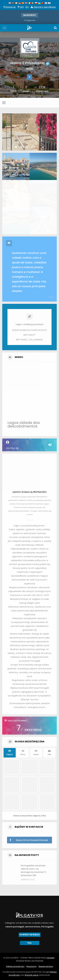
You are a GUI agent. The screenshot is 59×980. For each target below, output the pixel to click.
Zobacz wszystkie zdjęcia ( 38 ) (29, 816)
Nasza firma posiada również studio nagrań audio (28, 840)
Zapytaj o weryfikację (43, 7)
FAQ (21, 7)
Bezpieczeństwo (46, 966)
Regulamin (32, 966)
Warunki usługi (32, 975)
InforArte (50, 958)
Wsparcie (9, 7)
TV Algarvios (30, 20)
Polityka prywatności (15, 966)
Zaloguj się (29, 445)
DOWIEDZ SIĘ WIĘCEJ (30, 935)
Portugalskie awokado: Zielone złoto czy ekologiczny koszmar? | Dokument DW (33, 870)
